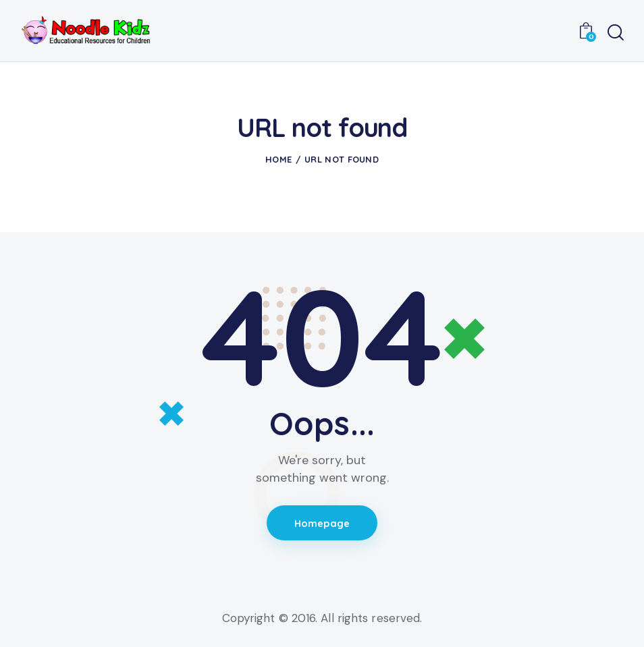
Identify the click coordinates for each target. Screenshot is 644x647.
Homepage (322, 524)
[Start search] (616, 33)
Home (278, 159)
